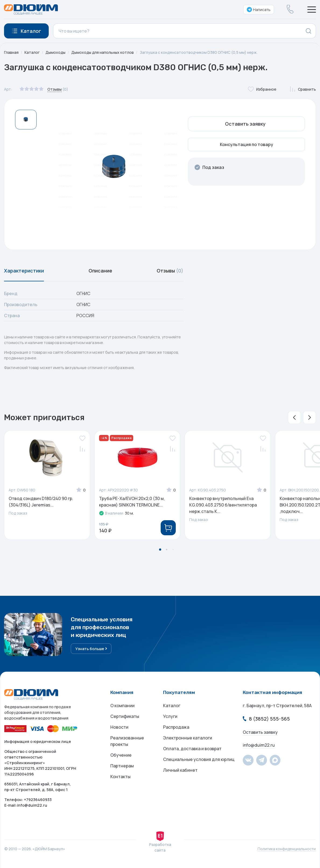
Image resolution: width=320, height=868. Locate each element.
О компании (122, 706)
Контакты (120, 777)
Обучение (121, 755)
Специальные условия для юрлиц (199, 759)
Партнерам (122, 766)
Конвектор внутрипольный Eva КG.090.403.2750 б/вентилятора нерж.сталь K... (223, 505)
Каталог (32, 52)
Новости (119, 727)
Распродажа (176, 727)
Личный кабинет (180, 770)
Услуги (170, 716)
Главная (11, 52)
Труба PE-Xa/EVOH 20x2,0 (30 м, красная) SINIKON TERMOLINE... (132, 502)
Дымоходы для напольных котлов (103, 52)
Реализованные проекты (127, 741)
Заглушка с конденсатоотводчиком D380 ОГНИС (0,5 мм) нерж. (199, 52)
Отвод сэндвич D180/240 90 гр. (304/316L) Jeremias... (41, 502)
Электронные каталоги (188, 738)
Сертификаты (125, 716)
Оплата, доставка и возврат (192, 749)
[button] (294, 417)
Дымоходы (55, 52)
